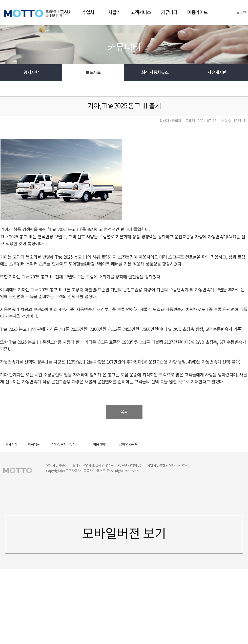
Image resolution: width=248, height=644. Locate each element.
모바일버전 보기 (124, 534)
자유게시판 (217, 73)
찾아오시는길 (128, 445)
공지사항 (31, 73)
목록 (124, 412)
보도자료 (93, 73)
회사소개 (11, 445)
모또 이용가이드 (97, 445)
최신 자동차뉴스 (155, 73)
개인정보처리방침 (63, 445)
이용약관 (34, 445)
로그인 (241, 13)
